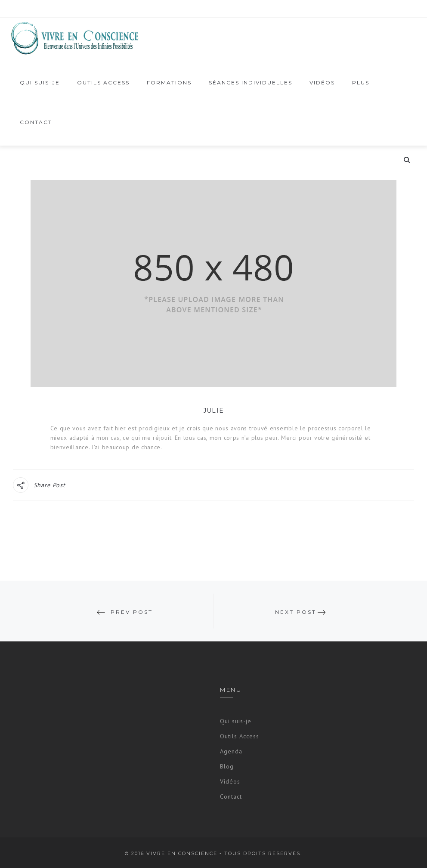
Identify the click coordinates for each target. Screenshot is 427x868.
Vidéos (230, 781)
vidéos (322, 82)
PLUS (361, 85)
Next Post (296, 612)
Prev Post (132, 612)
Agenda (231, 751)
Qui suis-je (40, 82)
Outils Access (240, 736)
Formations (169, 85)
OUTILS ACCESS (103, 82)
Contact (36, 122)
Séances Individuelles (251, 85)
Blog (227, 766)
